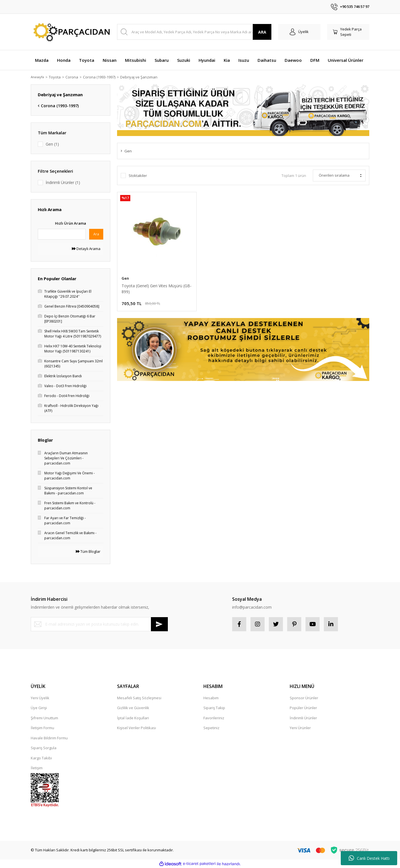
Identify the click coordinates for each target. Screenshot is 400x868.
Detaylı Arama (86, 249)
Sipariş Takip (214, 708)
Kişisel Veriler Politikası (137, 728)
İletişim (37, 768)
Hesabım (211, 698)
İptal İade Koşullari (133, 718)
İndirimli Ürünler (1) (63, 182)
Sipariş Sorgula (44, 748)
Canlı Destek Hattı (369, 858)
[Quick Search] (62, 234)
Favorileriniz (214, 718)
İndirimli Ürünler (303, 718)
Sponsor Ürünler (304, 698)
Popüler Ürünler (303, 708)
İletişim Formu (42, 728)
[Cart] (348, 32)
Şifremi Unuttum (44, 718)
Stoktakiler (138, 176)
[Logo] (71, 32)
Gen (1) (52, 144)
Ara (96, 234)
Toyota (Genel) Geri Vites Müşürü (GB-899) (157, 289)
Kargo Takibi (41, 758)
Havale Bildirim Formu (49, 738)
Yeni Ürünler (300, 728)
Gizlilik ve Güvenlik (133, 708)
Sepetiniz (211, 728)
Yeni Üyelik (40, 698)
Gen (125, 278)
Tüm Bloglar (88, 551)
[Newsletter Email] (99, 624)
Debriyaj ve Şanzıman (142, 77)
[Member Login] (299, 32)
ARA (262, 32)
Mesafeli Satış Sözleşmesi (139, 698)
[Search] (194, 32)
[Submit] (159, 624)
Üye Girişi (39, 708)
